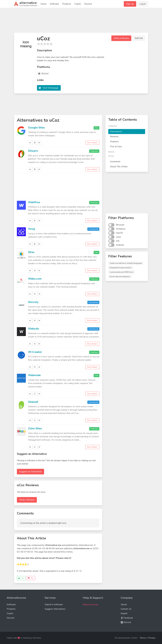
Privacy (152, 638)
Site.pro (33, 151)
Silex (31, 252)
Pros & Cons (116, 147)
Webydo (34, 329)
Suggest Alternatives (55, 609)
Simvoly (33, 302)
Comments (115, 162)
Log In (143, 4)
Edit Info (139, 38)
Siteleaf (33, 402)
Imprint (124, 613)
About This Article (119, 167)
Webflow (34, 202)
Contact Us (126, 609)
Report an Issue (90, 605)
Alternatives (116, 132)
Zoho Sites (35, 428)
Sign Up (130, 4)
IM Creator (35, 352)
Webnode (34, 375)
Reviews (114, 137)
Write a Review (121, 38)
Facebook (127, 618)
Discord (88, 4)
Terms (143, 638)
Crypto (78, 4)
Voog (31, 229)
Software (54, 4)
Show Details (92, 143)
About (124, 605)
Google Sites (36, 128)
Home (43, 4)
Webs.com (35, 279)
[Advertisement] (81, 21)
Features (114, 142)
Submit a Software (54, 605)
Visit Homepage (50, 88)
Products (67, 4)
